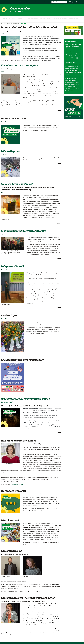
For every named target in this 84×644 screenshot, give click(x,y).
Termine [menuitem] (42, 19)
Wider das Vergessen (10, 151)
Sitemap (30, 2)
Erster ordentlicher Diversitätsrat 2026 (70, 79)
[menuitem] (21, 2)
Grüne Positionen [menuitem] (33, 19)
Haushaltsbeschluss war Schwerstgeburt (20, 65)
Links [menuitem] (80, 2)
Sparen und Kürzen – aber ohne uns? (17, 184)
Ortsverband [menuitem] (22, 19)
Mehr (59, 111)
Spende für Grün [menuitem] (73, 19)
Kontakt (26, 2)
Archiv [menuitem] (48, 19)
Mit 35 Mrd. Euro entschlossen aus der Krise (73, 63)
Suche (35, 2)
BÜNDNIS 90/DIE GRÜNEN (20, 9)
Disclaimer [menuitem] (64, 19)
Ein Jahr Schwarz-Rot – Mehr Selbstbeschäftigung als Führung (73, 46)
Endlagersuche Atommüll (12, 266)
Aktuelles (24, 23)
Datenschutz (47, 2)
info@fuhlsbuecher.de (16, 484)
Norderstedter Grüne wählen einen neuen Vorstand (24, 231)
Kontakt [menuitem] (56, 19)
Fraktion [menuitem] (12, 19)
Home (21, 2)
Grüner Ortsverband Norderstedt (10, 23)
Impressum (40, 2)
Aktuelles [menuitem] (4, 19)
